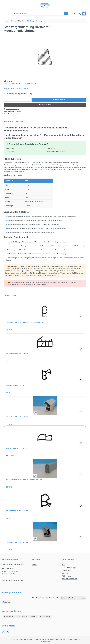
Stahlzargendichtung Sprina (17, 417)
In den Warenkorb (59, 100)
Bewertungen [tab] (19, 122)
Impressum (66, 573)
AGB (64, 565)
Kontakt (35, 565)
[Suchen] (66, 14)
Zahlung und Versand (70, 579)
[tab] (8, 122)
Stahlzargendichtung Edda (16, 448)
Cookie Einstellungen (69, 568)
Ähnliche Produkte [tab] (11, 295)
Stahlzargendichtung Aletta (17, 542)
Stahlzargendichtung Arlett (17, 511)
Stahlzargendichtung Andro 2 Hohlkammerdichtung (26, 322)
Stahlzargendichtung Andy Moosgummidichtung (24, 479)
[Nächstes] (86, 426)
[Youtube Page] (8, 631)
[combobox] (39, 14)
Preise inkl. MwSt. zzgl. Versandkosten (16, 89)
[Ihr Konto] (80, 14)
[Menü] (6, 14)
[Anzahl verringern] (6, 100)
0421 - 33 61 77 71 (9, 568)
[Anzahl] (17, 100)
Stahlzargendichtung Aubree (17, 354)
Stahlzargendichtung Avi (15, 385)
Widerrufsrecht (67, 576)
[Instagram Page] (3, 631)
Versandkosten (40, 640)
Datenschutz (66, 570)
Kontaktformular (18, 580)
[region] (45, 58)
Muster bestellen (45, 105)
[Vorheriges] (4, 426)
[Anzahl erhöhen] (29, 100)
